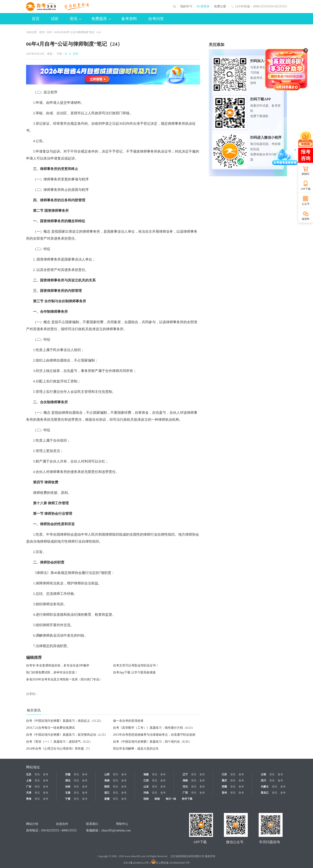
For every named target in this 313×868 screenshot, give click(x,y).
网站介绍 (32, 824)
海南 (107, 781)
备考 (46, 774)
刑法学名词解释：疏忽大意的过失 (136, 749)
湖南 (185, 781)
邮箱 (157, 799)
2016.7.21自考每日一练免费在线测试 (50, 728)
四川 (263, 781)
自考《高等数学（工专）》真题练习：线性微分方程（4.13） (154, 728)
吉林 (68, 787)
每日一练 (171, 799)
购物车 (306, 174)
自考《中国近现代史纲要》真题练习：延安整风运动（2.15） (67, 735)
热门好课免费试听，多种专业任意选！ (52, 672)
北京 (29, 774)
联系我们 (92, 824)
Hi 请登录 (203, 7)
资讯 (75, 19)
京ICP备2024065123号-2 (137, 863)
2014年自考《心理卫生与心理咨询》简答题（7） (59, 749)
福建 (146, 774)
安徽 (68, 774)
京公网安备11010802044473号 (170, 863)
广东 (29, 787)
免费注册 (220, 7)
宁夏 (68, 799)
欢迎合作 (62, 824)
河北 (185, 787)
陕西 (107, 787)
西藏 (224, 787)
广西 (185, 793)
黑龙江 (265, 793)
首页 (36, 19)
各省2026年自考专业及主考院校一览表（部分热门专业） (64, 679)
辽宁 (185, 774)
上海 (29, 781)
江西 (146, 781)
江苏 (224, 774)
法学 (49, 32)
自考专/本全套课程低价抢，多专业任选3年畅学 (58, 665)
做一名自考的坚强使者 (128, 721)
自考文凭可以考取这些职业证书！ (136, 665)
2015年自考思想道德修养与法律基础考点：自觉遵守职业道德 (154, 735)
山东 (146, 787)
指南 (146, 799)
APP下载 (306, 189)
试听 (55, 19)
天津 (29, 793)
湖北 (68, 781)
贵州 (224, 793)
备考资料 (129, 19)
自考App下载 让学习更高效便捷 (134, 672)
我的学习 (186, 7)
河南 (146, 793)
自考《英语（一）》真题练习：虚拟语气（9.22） (59, 742)
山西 (107, 774)
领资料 (306, 219)
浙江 (107, 793)
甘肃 (68, 793)
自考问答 (156, 19)
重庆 (224, 781)
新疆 (107, 799)
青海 (29, 799)
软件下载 (187, 799)
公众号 (306, 204)
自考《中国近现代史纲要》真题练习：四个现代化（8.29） (152, 742)
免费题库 (101, 19)
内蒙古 (265, 787)
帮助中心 (122, 824)
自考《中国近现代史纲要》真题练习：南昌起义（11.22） (64, 721)
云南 (263, 774)
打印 (75, 54)
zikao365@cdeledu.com (116, 830)
